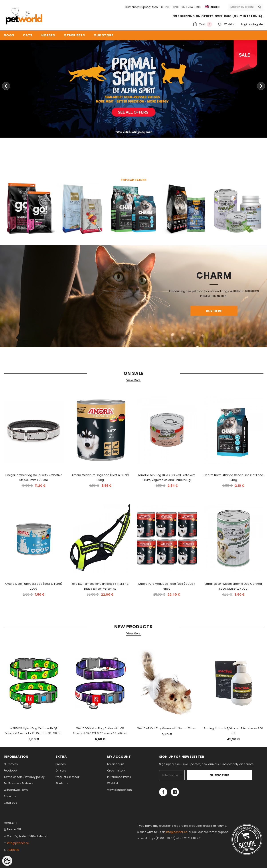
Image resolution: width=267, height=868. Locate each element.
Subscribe (238, 775)
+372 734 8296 (190, 7)
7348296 (13, 850)
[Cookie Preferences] (7, 861)
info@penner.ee (18, 843)
